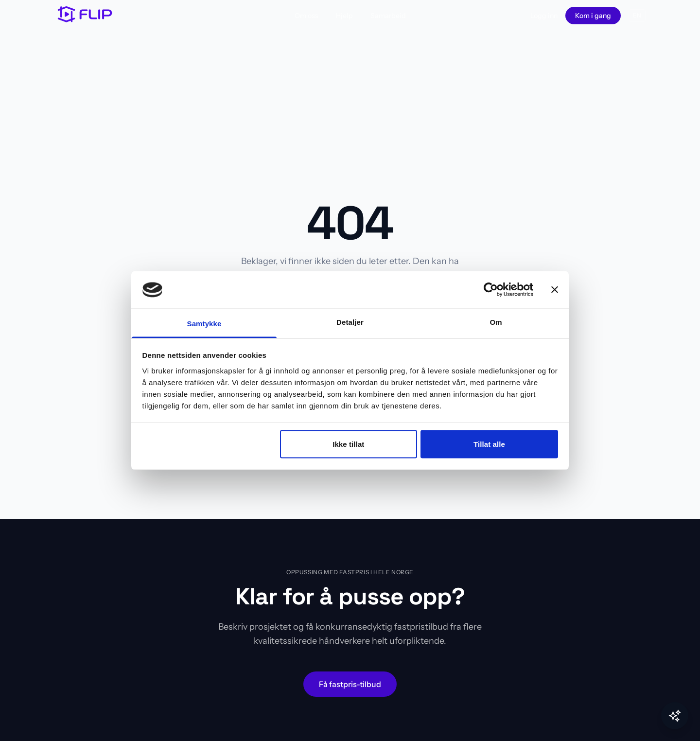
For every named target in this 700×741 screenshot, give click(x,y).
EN (637, 15)
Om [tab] (496, 322)
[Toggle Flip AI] (675, 716)
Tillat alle (489, 444)
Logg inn (544, 16)
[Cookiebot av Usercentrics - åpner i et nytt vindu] (491, 290)
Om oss (306, 16)
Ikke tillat (348, 444)
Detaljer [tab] (350, 322)
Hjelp (344, 16)
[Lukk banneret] (555, 290)
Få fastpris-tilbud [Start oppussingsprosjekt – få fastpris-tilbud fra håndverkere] (350, 684)
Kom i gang (593, 16)
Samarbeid (388, 16)
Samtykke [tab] (204, 323)
